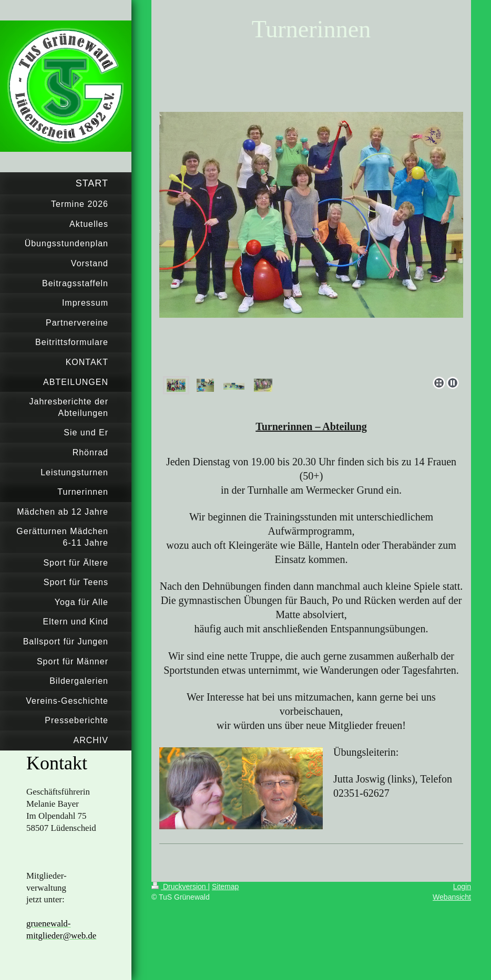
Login (462, 887)
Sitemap (225, 887)
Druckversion (180, 887)
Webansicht (452, 897)
